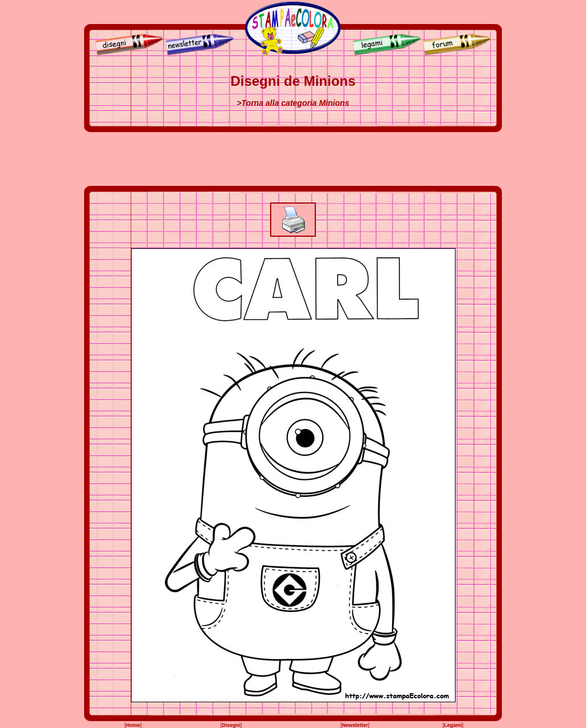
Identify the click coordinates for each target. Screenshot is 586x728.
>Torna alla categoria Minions (293, 103)
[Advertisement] (293, 159)
